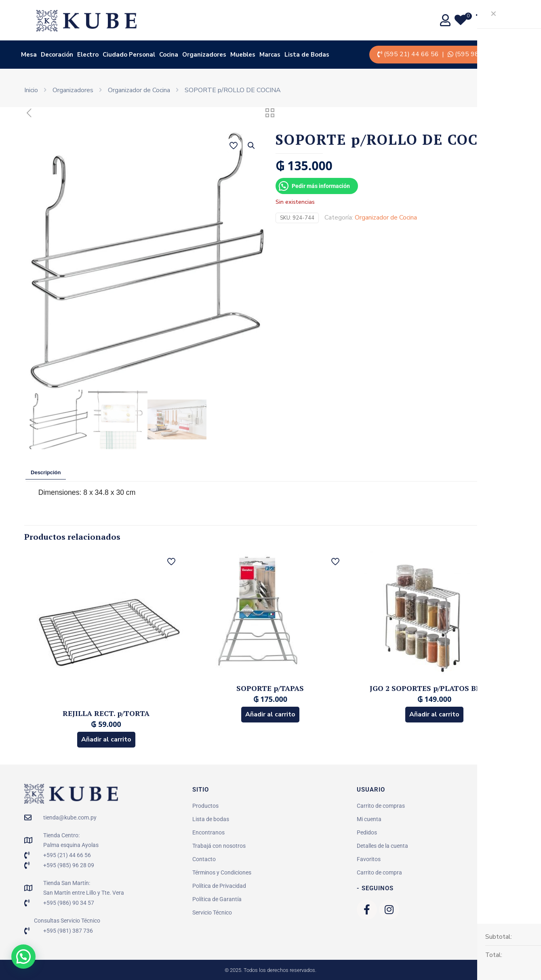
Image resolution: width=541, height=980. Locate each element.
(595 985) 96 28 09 (484, 54)
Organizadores (73, 90)
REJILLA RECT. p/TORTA (106, 713)
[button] (252, 146)
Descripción (46, 472)
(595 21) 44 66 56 (411, 54)
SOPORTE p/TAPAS (270, 688)
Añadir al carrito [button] (106, 739)
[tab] (46, 473)
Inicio (31, 90)
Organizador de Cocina (139, 90)
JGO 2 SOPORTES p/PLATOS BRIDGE (435, 688)
